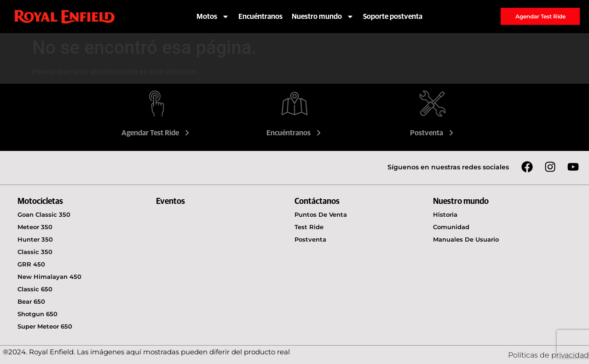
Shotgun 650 (38, 314)
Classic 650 (35, 289)
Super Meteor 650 (45, 326)
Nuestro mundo (323, 17)
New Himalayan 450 (49, 277)
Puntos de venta (321, 214)
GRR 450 (31, 264)
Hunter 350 (35, 239)
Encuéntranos (260, 17)
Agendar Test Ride (156, 133)
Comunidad (451, 227)
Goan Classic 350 (44, 214)
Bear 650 (31, 301)
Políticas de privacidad (549, 355)
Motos (213, 17)
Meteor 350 (35, 227)
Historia (445, 214)
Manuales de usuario (466, 239)
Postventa (433, 133)
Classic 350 (35, 252)
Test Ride (309, 227)
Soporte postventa (393, 17)
